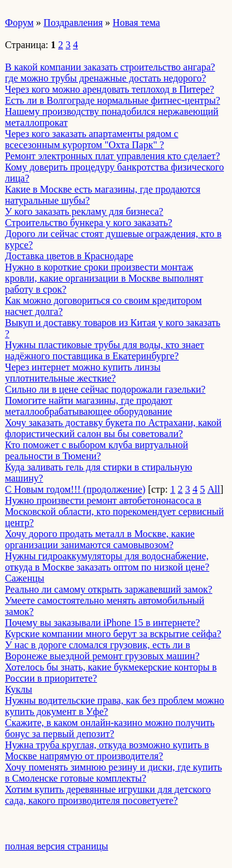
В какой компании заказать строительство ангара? (110, 67)
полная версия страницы (57, 846)
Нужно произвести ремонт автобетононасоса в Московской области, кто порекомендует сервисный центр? (114, 511)
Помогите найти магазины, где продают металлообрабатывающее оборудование (88, 406)
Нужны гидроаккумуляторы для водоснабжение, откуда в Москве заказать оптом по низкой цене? (107, 561)
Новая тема (136, 23)
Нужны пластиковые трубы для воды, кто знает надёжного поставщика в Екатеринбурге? (105, 350)
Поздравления (73, 23)
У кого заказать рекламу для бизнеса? (84, 211)
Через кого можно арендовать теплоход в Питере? (110, 89)
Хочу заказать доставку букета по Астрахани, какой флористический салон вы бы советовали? (113, 428)
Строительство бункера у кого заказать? (88, 223)
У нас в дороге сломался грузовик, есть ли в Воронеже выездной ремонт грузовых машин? (102, 650)
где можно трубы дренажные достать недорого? (105, 78)
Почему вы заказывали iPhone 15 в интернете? (102, 623)
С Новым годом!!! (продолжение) (75, 489)
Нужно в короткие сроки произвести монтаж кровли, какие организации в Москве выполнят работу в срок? (104, 278)
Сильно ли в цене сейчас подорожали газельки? (105, 389)
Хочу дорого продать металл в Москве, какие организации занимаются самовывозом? (100, 539)
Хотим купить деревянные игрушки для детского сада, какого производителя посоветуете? (108, 795)
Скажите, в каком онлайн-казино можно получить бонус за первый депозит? (110, 728)
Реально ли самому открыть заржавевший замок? (109, 589)
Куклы (19, 689)
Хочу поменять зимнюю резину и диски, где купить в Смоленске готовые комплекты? (114, 773)
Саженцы (25, 578)
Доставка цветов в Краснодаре (69, 256)
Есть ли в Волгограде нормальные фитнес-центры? (113, 100)
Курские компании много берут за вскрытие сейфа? (113, 634)
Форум (19, 23)
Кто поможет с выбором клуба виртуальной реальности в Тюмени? (97, 450)
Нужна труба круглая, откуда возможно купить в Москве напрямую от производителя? (107, 750)
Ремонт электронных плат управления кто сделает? (113, 156)
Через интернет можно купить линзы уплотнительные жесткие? (83, 373)
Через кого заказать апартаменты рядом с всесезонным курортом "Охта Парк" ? (92, 139)
